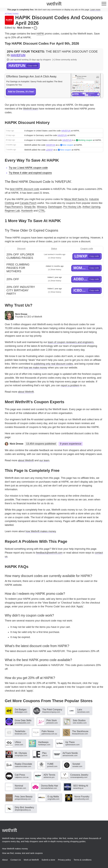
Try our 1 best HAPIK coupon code (28, 168)
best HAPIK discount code (25, 189)
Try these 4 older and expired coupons (30, 173)
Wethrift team (31, 109)
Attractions (12, 14)
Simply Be (30, 207)
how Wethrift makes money (41, 531)
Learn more (95, 10)
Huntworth (27, 211)
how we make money (35, 368)
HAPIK (40, 34)
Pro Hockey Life (72, 207)
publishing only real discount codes (53, 364)
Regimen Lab (12, 211)
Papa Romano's (14, 207)
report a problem (70, 385)
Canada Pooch (28, 203)
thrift (54, 4)
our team (44, 460)
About (5, 860)
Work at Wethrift (31, 860)
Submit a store (48, 860)
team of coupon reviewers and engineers (71, 342)
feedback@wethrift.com (49, 553)
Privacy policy (64, 860)
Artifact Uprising (91, 207)
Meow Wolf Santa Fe (76, 199)
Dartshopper (55, 207)
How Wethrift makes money (15, 849)
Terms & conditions (83, 860)
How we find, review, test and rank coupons (22, 853)
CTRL (42, 211)
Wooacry (42, 207)
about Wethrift (26, 392)
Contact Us (16, 860)
